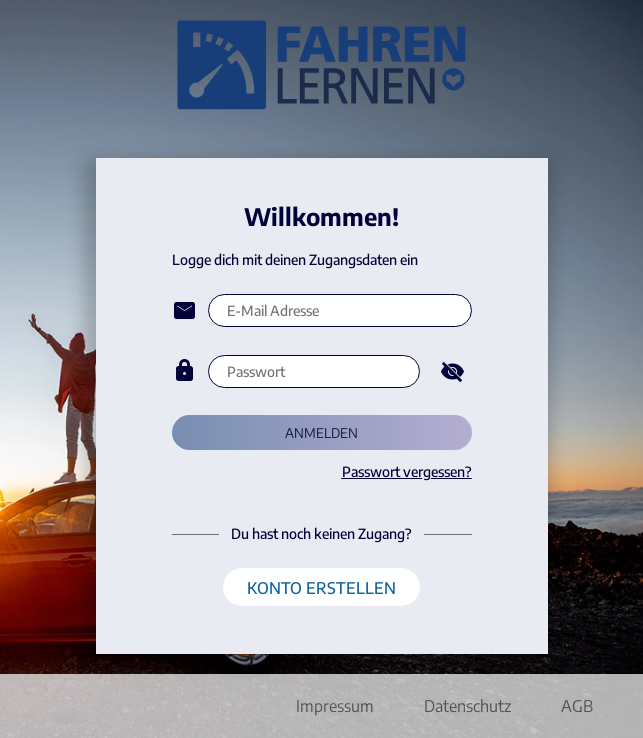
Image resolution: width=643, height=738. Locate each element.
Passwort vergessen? (407, 471)
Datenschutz (467, 706)
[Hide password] (452, 371)
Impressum (335, 706)
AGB (577, 706)
